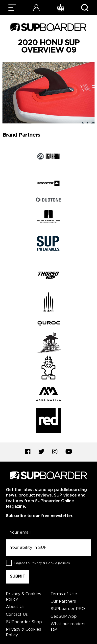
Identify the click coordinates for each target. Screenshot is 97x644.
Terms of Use (64, 594)
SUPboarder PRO (68, 609)
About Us (15, 607)
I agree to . (42, 563)
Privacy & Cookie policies (50, 563)
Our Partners (63, 601)
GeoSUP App (64, 617)
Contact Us (17, 615)
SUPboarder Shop (24, 622)
